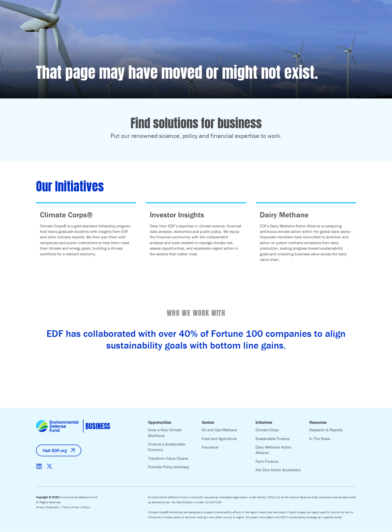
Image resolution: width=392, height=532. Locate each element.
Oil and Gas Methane (219, 430)
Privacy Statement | (49, 507)
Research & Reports (326, 430)
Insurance (210, 447)
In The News (320, 439)
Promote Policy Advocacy (169, 467)
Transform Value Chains (168, 458)
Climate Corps (267, 430)
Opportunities (159, 422)
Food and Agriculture (219, 439)
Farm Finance (267, 461)
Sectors (208, 422)
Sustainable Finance (273, 439)
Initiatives (264, 422)
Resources (318, 422)
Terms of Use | (72, 507)
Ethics (86, 507)
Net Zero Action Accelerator (278, 470)
